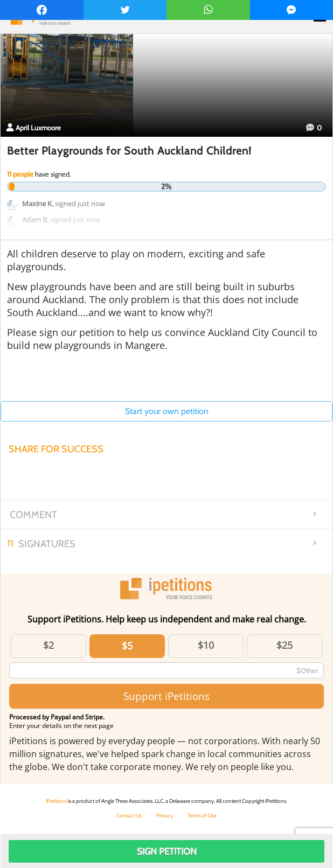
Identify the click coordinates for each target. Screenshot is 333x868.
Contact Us (129, 815)
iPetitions (56, 801)
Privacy (165, 815)
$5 (127, 646)
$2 (48, 645)
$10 (206, 645)
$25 (285, 645)
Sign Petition (167, 851)
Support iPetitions (166, 696)
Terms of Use (202, 815)
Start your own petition (167, 411)
